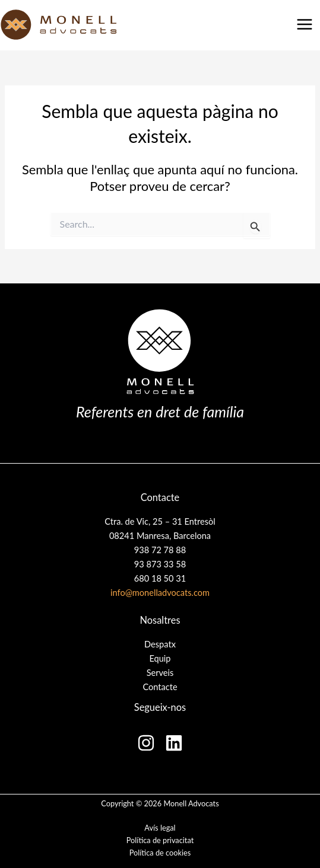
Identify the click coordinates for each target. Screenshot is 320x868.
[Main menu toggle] (305, 24)
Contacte (160, 687)
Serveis (160, 673)
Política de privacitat (160, 840)
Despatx (160, 644)
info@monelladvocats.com (160, 593)
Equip (160, 658)
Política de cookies (160, 853)
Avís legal (160, 828)
